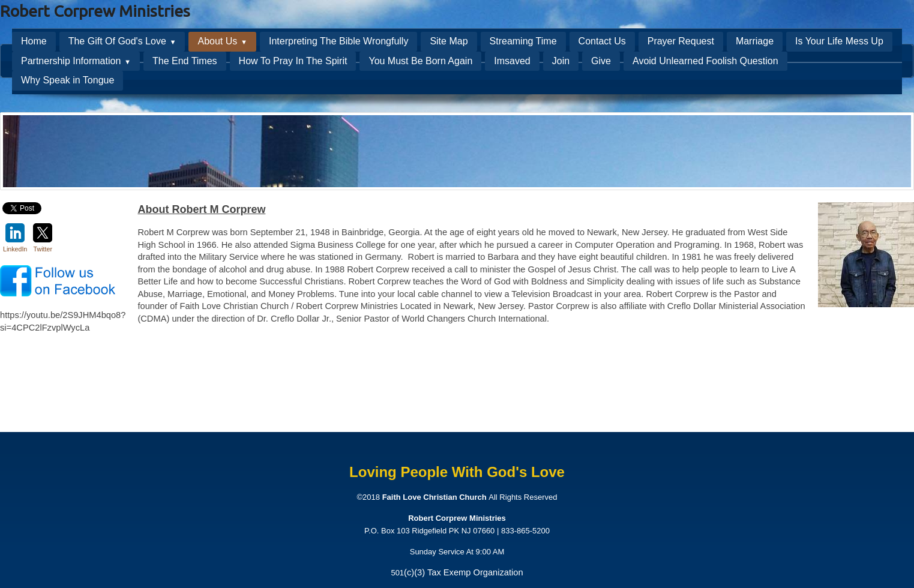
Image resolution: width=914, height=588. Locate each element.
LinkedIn (15, 238)
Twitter (43, 238)
